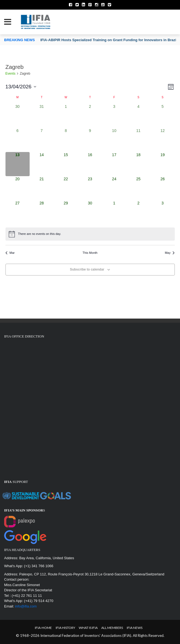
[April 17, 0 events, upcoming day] (114, 164)
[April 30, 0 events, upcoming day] (90, 212)
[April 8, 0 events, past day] (66, 140)
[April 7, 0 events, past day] (42, 140)
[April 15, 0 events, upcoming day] (66, 164)
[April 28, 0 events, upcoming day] (42, 212)
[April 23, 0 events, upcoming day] (90, 188)
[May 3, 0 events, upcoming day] (162, 212)
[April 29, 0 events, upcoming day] (66, 212)
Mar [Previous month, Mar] (10, 253)
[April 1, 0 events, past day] (66, 116)
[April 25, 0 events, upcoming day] (138, 188)
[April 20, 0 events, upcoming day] (18, 188)
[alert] (90, 234)
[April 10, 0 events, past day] (114, 140)
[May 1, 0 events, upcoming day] (114, 212)
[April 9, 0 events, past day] (90, 140)
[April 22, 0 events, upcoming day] (66, 188)
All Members (112, 628)
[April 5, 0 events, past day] (162, 116)
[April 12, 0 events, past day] (162, 140)
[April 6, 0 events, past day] (18, 140)
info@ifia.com (26, 606)
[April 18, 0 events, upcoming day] (138, 164)
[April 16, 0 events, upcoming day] (90, 164)
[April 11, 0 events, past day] (138, 140)
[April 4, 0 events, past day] (138, 116)
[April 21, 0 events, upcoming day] (42, 188)
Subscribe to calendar (87, 269)
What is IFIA (88, 628)
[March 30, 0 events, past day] (18, 116)
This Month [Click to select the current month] (90, 253)
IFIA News (135, 628)
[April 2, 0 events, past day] (90, 116)
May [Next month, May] (170, 253)
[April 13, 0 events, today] (18, 164)
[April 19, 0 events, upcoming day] (162, 164)
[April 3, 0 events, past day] (114, 116)
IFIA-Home (43, 628)
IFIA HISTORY (65, 628)
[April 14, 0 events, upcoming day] (42, 164)
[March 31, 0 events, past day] (42, 116)
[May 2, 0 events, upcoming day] (138, 212)
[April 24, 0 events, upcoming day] (114, 188)
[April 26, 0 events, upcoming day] (162, 188)
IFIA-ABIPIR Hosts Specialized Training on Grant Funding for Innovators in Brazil (109, 40)
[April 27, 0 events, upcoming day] (18, 212)
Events (11, 74)
